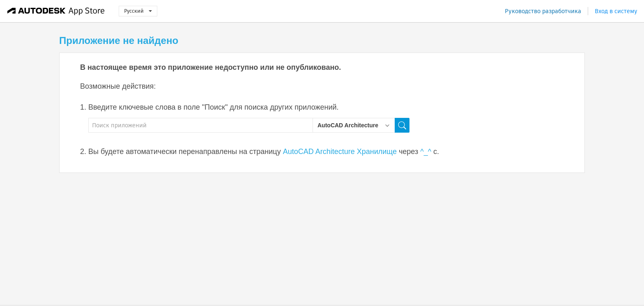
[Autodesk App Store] (56, 11)
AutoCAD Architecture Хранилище (340, 152)
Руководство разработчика (543, 11)
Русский (138, 11)
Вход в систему (616, 11)
